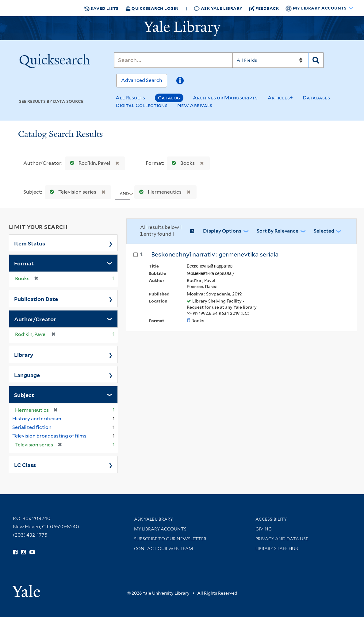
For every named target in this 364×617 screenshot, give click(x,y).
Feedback (264, 8)
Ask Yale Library (218, 8)
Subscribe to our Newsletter (170, 539)
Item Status (30, 243)
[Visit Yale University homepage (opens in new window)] (26, 589)
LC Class (25, 465)
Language (27, 375)
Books (182, 163)
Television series (72, 192)
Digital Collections (142, 105)
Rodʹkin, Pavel (89, 163)
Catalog (169, 98)
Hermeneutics (159, 192)
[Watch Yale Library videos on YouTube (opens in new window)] (32, 552)
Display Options (222, 231)
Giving (264, 529)
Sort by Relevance (278, 231)
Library (24, 354)
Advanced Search (142, 80)
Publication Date (36, 299)
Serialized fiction (32, 427)
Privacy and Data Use (282, 539)
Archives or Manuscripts (225, 98)
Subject (24, 395)
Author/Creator (35, 319)
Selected (324, 231)
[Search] (173, 60)
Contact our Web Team (163, 549)
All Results (130, 98)
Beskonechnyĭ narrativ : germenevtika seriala (215, 254)
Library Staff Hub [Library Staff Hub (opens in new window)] (277, 549)
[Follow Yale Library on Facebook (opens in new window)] (15, 552)
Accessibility (271, 519)
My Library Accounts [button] (316, 8)
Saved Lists (102, 8)
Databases (316, 98)
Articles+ (280, 98)
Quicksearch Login (152, 8)
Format (24, 263)
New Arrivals (195, 105)
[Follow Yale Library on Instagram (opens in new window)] (23, 552)
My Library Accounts (160, 529)
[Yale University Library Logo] (182, 28)
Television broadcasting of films (49, 436)
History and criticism (37, 419)
